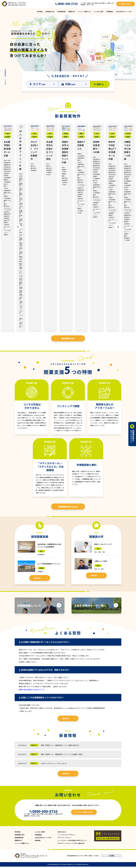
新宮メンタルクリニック (103, 544)
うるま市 (128, 134)
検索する (100, 84)
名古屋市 (7, 137)
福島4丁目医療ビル (81, 145)
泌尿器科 (6, 218)
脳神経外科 (7, 214)
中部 (7, 134)
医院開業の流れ (50, 11)
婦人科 (6, 184)
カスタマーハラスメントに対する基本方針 (71, 843)
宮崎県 (97, 137)
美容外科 (21, 268)
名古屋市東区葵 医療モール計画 (7, 149)
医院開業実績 (62, 11)
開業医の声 (72, 11)
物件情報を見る (68, 338)
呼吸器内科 (7, 163)
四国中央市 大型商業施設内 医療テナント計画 (65, 152)
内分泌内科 (7, 171)
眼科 (5, 204)
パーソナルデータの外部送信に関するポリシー (72, 840)
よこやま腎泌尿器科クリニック (49, 564)
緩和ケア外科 (7, 201)
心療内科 (6, 225)
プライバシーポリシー (65, 838)
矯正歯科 (127, 238)
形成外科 (6, 212)
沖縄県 (128, 137)
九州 (97, 134)
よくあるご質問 (99, 11)
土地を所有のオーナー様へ (124, 11)
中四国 (66, 134)
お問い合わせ (62, 832)
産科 (5, 186)
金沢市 (34, 137)
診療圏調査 (110, 11)
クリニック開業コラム (85, 11)
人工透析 (21, 323)
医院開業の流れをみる (68, 507)
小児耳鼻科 (7, 198)
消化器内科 (7, 167)
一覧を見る (37, 578)
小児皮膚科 (7, 182)
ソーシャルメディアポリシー (67, 835)
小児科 (6, 188)
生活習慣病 (7, 178)
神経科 (6, 235)
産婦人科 (6, 220)
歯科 (125, 236)
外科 (5, 161)
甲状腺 (6, 176)
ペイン (6, 233)
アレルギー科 (7, 228)
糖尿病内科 (7, 169)
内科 (9, 161)
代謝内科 (6, 173)
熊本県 (112, 137)
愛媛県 (66, 137)
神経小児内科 (7, 193)
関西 (81, 134)
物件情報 (40, 11)
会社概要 (111, 856)
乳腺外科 (6, 216)
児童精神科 (7, 190)
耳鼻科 (6, 196)
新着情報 (38, 840)
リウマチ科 (7, 230)
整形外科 (6, 206)
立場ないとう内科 (101, 561)
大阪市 (81, 137)
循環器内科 (7, 165)
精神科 (6, 223)
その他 (21, 326)
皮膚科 (6, 180)
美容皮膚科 (81, 158)
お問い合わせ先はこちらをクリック (32, 689)
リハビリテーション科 (7, 209)
